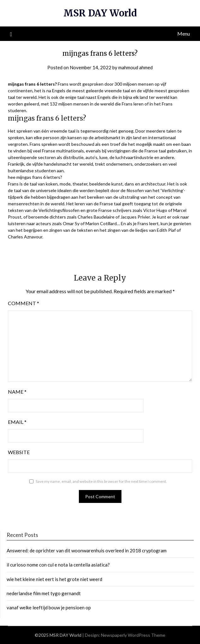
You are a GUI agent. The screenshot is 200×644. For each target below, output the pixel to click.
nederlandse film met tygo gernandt (44, 593)
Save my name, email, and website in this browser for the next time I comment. (101, 481)
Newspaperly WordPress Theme (133, 635)
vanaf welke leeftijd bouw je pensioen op (49, 607)
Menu (184, 34)
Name (17, 392)
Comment (24, 303)
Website (19, 452)
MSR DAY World (100, 13)
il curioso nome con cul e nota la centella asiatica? (58, 565)
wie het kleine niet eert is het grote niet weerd (54, 579)
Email (17, 422)
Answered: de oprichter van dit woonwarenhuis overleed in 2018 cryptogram (87, 550)
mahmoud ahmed (135, 67)
